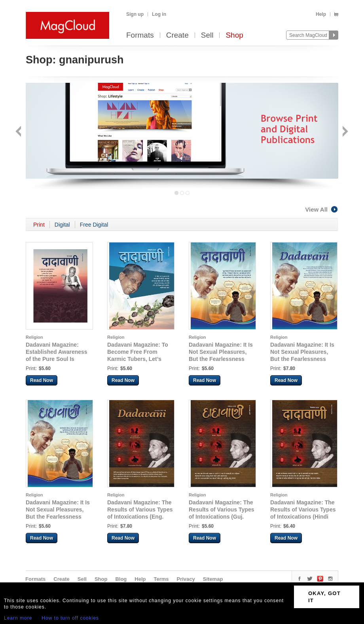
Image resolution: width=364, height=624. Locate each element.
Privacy (186, 579)
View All (322, 209)
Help (321, 14)
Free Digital (94, 225)
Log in (159, 14)
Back (19, 132)
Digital (62, 225)
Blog (121, 579)
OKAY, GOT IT (324, 597)
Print (39, 225)
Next (344, 132)
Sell (207, 35)
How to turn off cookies (70, 618)
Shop (234, 35)
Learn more (18, 618)
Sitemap (213, 579)
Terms (161, 579)
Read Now (42, 380)
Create (177, 35)
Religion (34, 337)
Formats (140, 35)
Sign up (135, 14)
